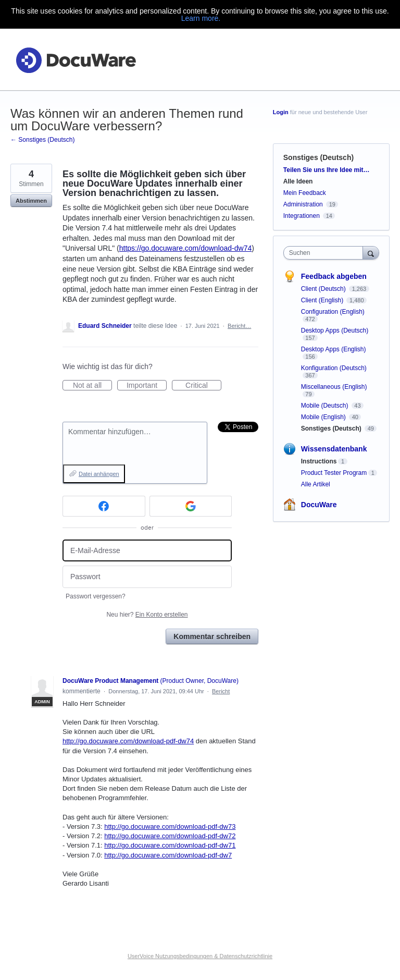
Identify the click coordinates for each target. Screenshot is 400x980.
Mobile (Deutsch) (326, 406)
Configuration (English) (333, 312)
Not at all (92, 386)
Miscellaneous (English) (334, 387)
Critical (203, 386)
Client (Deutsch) (324, 289)
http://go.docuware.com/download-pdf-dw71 (170, 845)
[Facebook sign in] (104, 506)
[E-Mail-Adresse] (147, 551)
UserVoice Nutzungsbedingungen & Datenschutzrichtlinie (200, 956)
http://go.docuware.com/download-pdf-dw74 (128, 741)
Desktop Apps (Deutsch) (335, 330)
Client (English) (323, 300)
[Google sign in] (191, 506)
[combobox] (326, 253)
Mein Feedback (305, 193)
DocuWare (319, 505)
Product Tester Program (334, 473)
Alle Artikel (316, 484)
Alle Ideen (298, 181)
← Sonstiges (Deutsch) (42, 140)
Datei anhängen (99, 474)
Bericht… (239, 326)
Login (281, 112)
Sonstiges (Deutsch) (318, 157)
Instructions (319, 461)
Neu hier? (147, 615)
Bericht (221, 691)
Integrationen (302, 216)
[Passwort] (147, 577)
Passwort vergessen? (96, 596)
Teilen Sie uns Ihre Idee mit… (327, 170)
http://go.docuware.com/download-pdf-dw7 (168, 855)
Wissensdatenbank (334, 449)
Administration (303, 204)
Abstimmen (31, 201)
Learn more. (201, 18)
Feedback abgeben (334, 276)
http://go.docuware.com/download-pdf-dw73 (170, 826)
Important (147, 386)
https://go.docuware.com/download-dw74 (185, 248)
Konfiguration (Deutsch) (334, 368)
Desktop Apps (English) (334, 349)
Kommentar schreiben (212, 636)
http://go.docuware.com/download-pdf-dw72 (170, 836)
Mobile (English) (324, 417)
